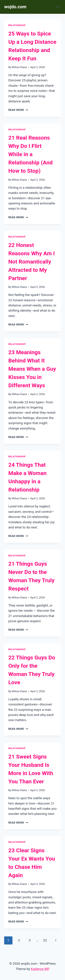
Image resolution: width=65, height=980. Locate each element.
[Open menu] (58, 7)
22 (45, 940)
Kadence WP (40, 969)
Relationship (17, 25)
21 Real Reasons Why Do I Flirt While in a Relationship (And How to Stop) (31, 154)
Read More (18, 110)
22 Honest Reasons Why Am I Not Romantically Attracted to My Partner (32, 262)
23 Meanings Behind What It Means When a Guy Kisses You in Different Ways (32, 369)
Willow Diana (19, 67)
